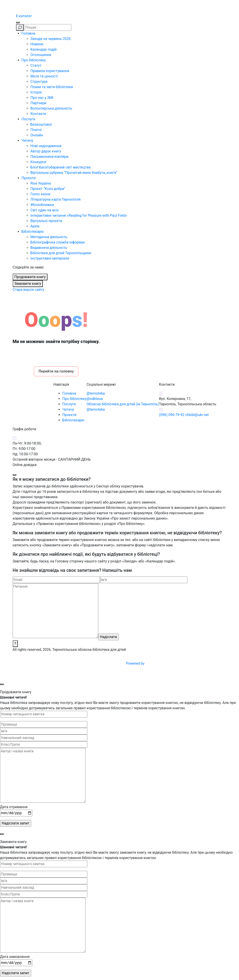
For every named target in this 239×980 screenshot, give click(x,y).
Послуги (29, 119)
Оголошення (41, 55)
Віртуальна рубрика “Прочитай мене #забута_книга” (74, 173)
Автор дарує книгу (46, 151)
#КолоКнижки (42, 205)
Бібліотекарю (33, 232)
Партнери (39, 103)
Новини (37, 44)
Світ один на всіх (45, 210)
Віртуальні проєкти (46, 221)
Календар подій (44, 49)
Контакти (38, 114)
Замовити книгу (28, 284)
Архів (35, 226)
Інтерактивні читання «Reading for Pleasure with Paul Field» (79, 215)
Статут (36, 66)
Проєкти (29, 178)
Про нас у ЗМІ (42, 98)
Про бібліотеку (34, 60)
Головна (29, 33)
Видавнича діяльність (49, 248)
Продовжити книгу (30, 277)
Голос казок (41, 194)
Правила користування (50, 71)
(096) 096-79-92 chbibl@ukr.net (184, 415)
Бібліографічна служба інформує (58, 242)
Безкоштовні (41, 124)
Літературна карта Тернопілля (56, 199)
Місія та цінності (44, 76)
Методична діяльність (49, 237)
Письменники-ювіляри (49, 157)
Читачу (28, 140)
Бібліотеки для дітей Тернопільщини (61, 253)
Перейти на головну (56, 371)
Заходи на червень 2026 (51, 39)
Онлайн (37, 135)
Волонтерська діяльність (51, 108)
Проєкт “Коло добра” (48, 189)
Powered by (169, 663)
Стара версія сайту (29, 290)
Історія (36, 92)
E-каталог (24, 16)
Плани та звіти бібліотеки (52, 87)
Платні (36, 130)
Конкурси (38, 162)
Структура (39, 82)
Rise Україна (41, 183)
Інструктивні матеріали (50, 258)
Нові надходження (46, 146)
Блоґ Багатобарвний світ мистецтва (61, 167)
